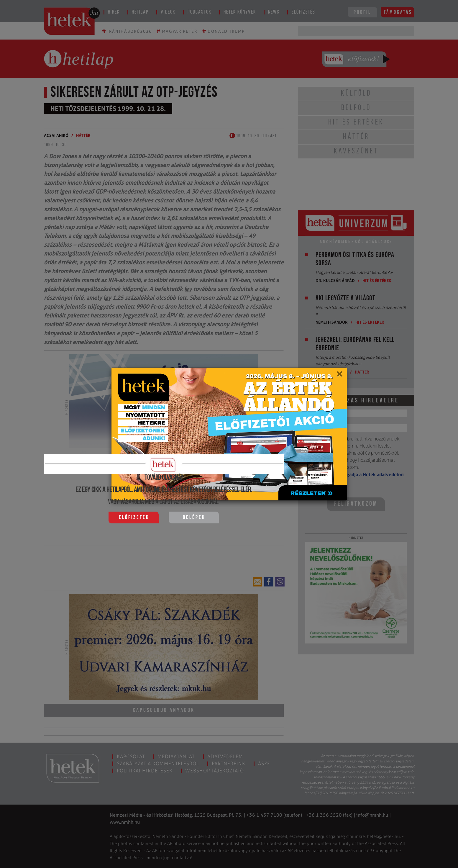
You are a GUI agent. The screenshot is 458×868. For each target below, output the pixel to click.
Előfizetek (134, 518)
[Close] (339, 376)
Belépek (194, 518)
